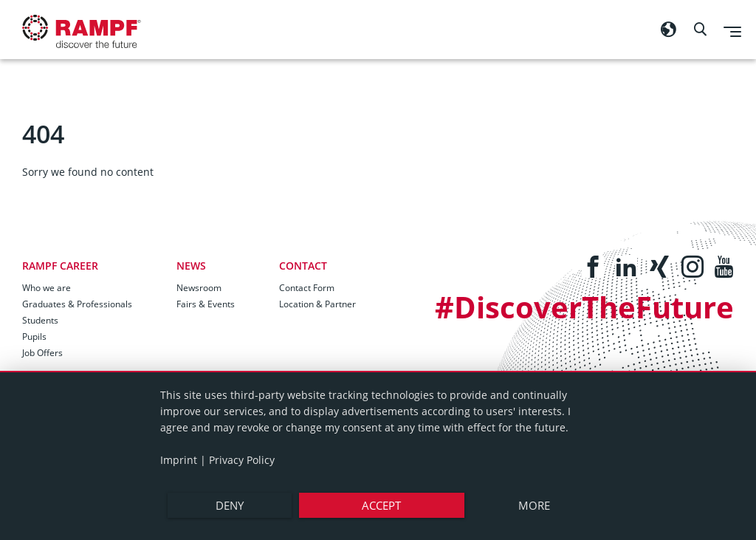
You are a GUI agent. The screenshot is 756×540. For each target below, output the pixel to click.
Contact (303, 266)
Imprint (179, 460)
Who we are (47, 288)
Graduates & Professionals (77, 304)
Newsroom (199, 288)
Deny (230, 505)
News (191, 266)
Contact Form (307, 288)
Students (40, 320)
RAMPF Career (60, 266)
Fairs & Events (206, 304)
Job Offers (42, 353)
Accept (381, 505)
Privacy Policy (242, 460)
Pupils (34, 336)
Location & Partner (317, 304)
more (534, 505)
